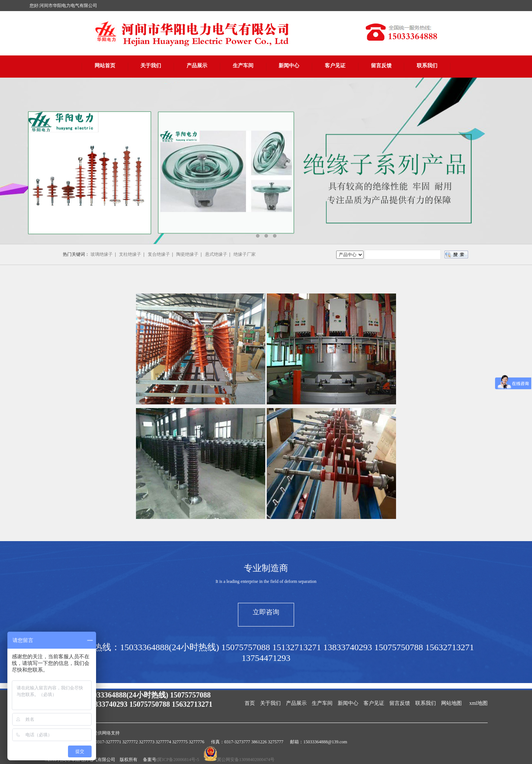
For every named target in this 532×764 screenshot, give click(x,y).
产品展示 (197, 66)
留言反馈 (381, 66)
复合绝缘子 (159, 254)
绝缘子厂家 (245, 254)
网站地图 (451, 703)
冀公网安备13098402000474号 (246, 760)
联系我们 (427, 66)
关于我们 (151, 66)
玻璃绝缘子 (102, 254)
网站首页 (105, 66)
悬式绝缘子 (216, 254)
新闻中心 (289, 66)
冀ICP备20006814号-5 (178, 760)
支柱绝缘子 (130, 254)
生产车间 (243, 66)
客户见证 (335, 66)
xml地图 (478, 703)
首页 (250, 703)
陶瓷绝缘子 (187, 254)
